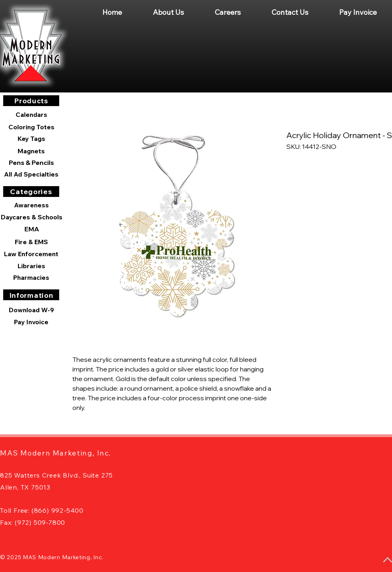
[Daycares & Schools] (32, 217)
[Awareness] (31, 205)
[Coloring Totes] (31, 127)
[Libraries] (31, 266)
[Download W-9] (31, 310)
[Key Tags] (31, 138)
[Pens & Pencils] (31, 163)
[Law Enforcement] (31, 254)
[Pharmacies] (31, 277)
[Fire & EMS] (31, 242)
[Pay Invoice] (31, 322)
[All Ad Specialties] (31, 174)
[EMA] (32, 229)
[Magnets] (31, 151)
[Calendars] (31, 115)
